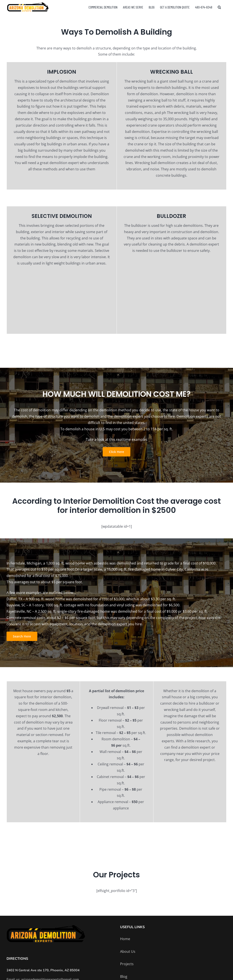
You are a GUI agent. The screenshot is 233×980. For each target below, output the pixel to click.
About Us (128, 951)
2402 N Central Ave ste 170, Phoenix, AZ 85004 (43, 970)
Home (125, 939)
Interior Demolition (99, 501)
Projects (127, 964)
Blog (124, 977)
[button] (219, 7)
